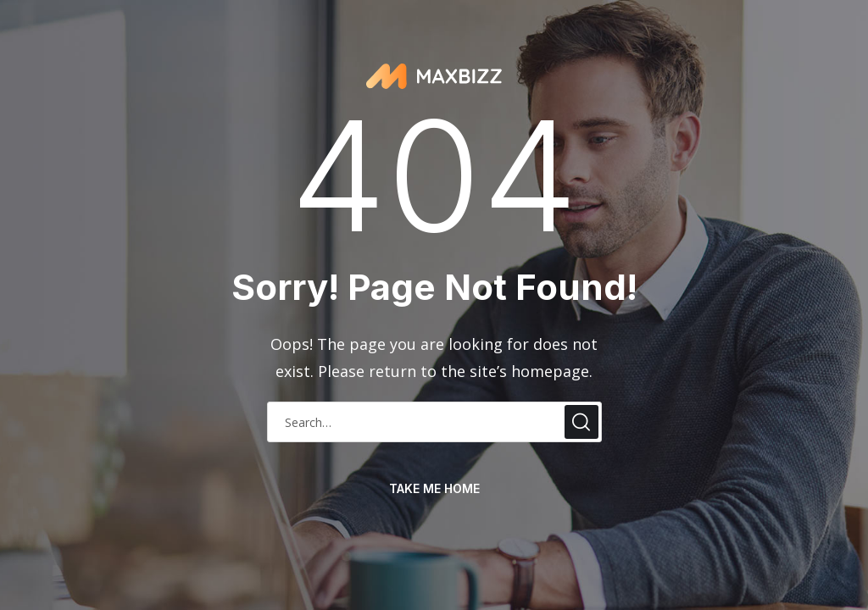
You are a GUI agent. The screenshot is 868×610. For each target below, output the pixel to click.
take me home (434, 488)
